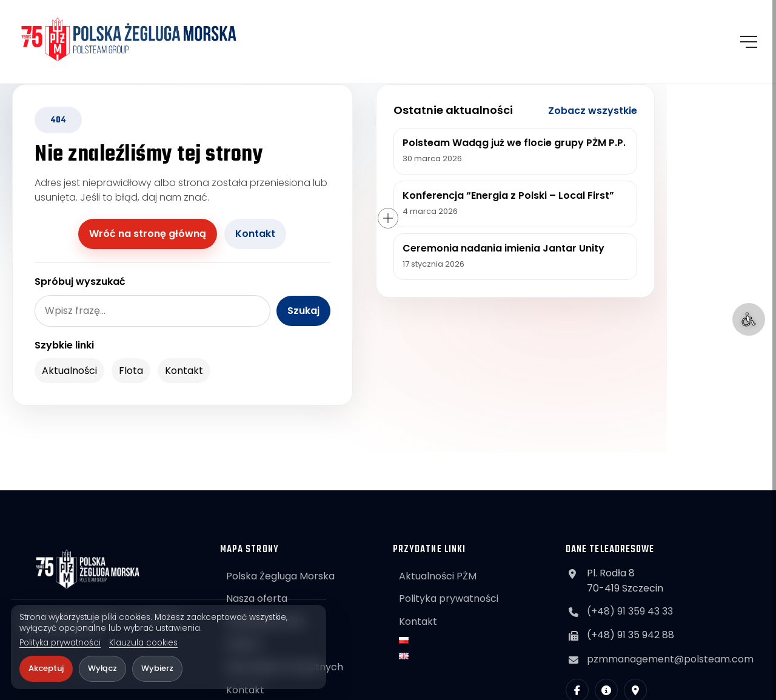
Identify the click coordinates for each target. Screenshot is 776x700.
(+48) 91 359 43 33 (630, 611)
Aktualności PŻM (438, 576)
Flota (131, 371)
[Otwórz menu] (749, 42)
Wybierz (157, 668)
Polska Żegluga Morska (280, 576)
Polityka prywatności (60, 643)
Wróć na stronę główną (148, 234)
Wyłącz (102, 668)
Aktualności (69, 371)
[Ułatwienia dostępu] (749, 319)
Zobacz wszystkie (593, 111)
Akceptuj (46, 668)
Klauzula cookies (143, 643)
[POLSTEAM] (129, 39)
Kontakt (255, 234)
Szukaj (303, 311)
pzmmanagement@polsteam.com (670, 659)
